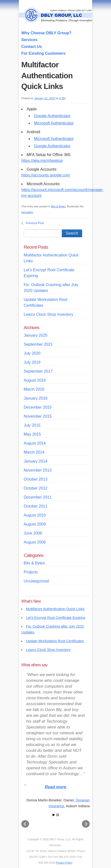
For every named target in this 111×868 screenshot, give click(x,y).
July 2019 (32, 362)
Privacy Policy (64, 863)
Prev (25, 824)
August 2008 (35, 542)
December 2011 (38, 497)
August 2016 (35, 380)
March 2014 (34, 452)
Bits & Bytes (58, 206)
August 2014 (35, 443)
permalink (27, 212)
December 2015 (38, 407)
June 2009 (33, 533)
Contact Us (32, 47)
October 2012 (36, 488)
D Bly (62, 98)
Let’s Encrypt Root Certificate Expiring (55, 618)
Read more (55, 787)
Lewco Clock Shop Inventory (49, 314)
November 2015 (38, 416)
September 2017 (38, 371)
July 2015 (32, 425)
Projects (31, 572)
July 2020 (32, 353)
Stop (58, 815)
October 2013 (36, 479)
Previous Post (35, 223)
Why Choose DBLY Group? (46, 33)
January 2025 (36, 335)
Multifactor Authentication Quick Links (55, 609)
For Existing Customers (43, 53)
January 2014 (36, 461)
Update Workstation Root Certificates (55, 641)
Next (86, 824)
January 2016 (36, 398)
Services (29, 40)
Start (54, 815)
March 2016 (34, 389)
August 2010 (35, 515)
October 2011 (36, 506)
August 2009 (35, 524)
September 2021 (38, 344)
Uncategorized (36, 581)
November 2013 (38, 470)
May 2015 (32, 434)
